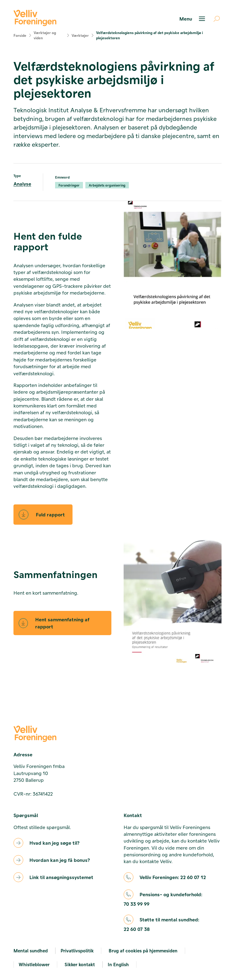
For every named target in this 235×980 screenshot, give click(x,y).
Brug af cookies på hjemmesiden (143, 951)
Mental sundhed (31, 951)
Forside (20, 35)
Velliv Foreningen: (173, 877)
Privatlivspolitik (77, 951)
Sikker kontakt (80, 964)
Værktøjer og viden (45, 35)
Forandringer (69, 185)
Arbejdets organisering (107, 185)
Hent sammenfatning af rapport (54, 623)
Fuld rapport (42, 515)
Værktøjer (80, 35)
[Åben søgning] (214, 19)
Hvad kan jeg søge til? (54, 843)
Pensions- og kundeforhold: (163, 899)
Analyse (22, 184)
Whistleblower (34, 964)
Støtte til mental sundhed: (161, 925)
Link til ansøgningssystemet (61, 877)
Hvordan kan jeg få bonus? (60, 860)
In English (118, 964)
